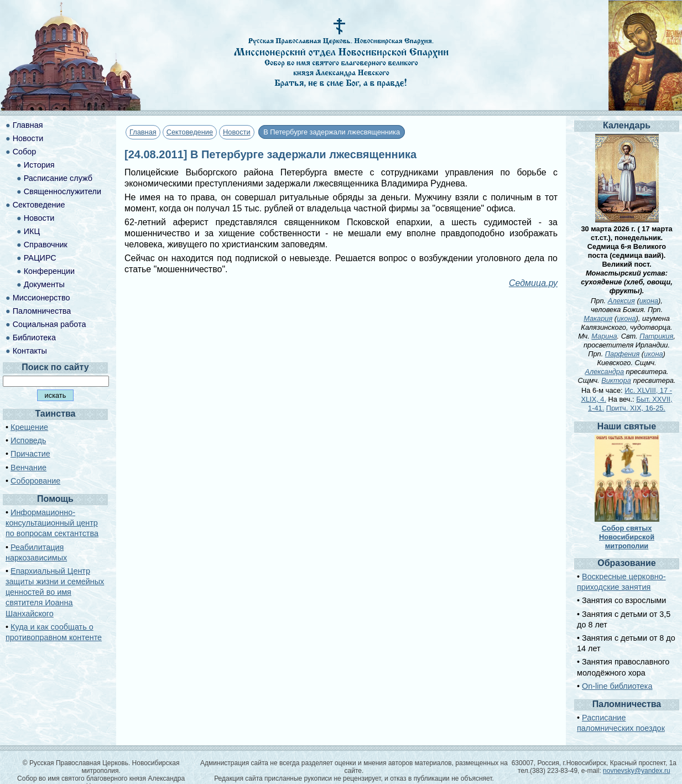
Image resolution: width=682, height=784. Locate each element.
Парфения (622, 354)
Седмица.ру (533, 283)
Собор (25, 152)
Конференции (49, 271)
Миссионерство (41, 298)
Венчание (28, 468)
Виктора (616, 380)
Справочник (46, 245)
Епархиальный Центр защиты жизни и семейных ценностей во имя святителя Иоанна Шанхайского (55, 592)
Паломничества (42, 311)
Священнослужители (63, 191)
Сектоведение (190, 132)
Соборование (35, 481)
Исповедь (28, 440)
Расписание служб (58, 178)
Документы (44, 284)
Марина (604, 336)
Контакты (30, 351)
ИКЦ (32, 231)
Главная (143, 132)
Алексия (621, 301)
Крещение (29, 427)
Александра (604, 372)
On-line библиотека (617, 686)
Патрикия (656, 336)
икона (649, 301)
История (39, 165)
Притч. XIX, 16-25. (636, 408)
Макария (598, 318)
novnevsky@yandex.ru (637, 771)
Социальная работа (50, 324)
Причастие (30, 454)
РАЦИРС (40, 258)
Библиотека (34, 338)
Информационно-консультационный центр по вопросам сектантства (52, 523)
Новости (237, 132)
